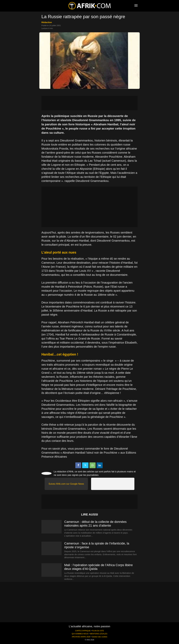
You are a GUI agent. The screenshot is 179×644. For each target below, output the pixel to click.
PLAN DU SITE (98, 631)
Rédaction (47, 22)
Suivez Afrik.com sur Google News (66, 484)
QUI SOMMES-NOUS (80, 634)
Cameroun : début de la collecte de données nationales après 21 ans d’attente (95, 524)
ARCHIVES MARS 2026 (81, 637)
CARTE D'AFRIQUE (83, 631)
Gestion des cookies (100, 637)
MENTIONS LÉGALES (99, 634)
